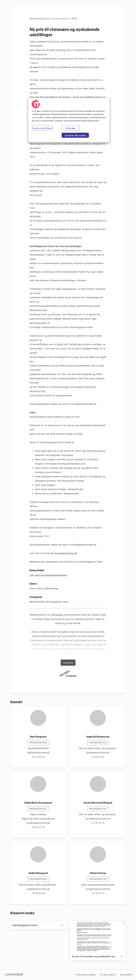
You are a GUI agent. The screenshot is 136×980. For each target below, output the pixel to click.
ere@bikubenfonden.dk (38, 889)
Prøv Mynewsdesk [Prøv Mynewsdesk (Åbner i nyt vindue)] (86, 975)
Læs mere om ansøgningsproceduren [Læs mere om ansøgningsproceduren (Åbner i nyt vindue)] (48, 575)
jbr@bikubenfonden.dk (98, 752)
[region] (69, 120)
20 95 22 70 (38, 827)
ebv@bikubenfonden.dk (38, 823)
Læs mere (68, 663)
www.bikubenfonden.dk (66, 553)
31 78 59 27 (98, 893)
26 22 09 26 (38, 757)
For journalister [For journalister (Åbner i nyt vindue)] (108, 975)
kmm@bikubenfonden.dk (98, 819)
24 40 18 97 (98, 757)
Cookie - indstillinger (42, 128)
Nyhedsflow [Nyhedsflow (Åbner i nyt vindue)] (126, 975)
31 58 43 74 (98, 823)
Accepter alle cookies (75, 135)
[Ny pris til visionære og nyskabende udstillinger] (98, 937)
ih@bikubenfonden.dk (38, 752)
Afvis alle (71, 128)
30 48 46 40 (38, 893)
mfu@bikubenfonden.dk (98, 889)
